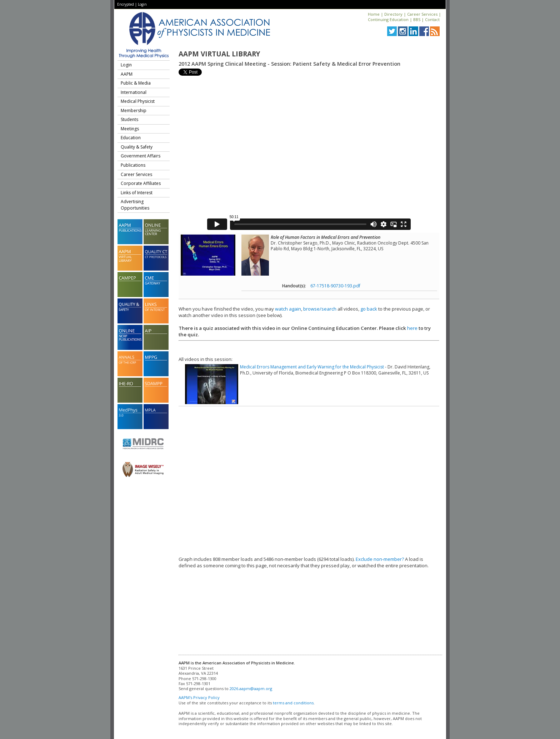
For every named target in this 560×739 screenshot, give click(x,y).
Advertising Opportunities (135, 205)
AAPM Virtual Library (219, 54)
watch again (288, 309)
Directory (393, 14)
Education (131, 138)
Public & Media (136, 83)
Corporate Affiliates (141, 183)
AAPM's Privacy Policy (199, 697)
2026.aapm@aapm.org (251, 688)
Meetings (130, 129)
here (412, 328)
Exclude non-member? (380, 559)
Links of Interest (137, 193)
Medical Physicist (138, 101)
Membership (134, 110)
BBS (417, 19)
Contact (432, 19)
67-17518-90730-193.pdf (335, 286)
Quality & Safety (137, 147)
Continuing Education (388, 19)
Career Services (422, 14)
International (134, 92)
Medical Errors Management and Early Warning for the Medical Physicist (312, 367)
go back (369, 309)
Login (142, 4)
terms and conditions (293, 703)
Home (374, 14)
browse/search (320, 309)
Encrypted (126, 4)
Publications (133, 165)
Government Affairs (141, 156)
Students (129, 119)
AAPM (127, 74)
